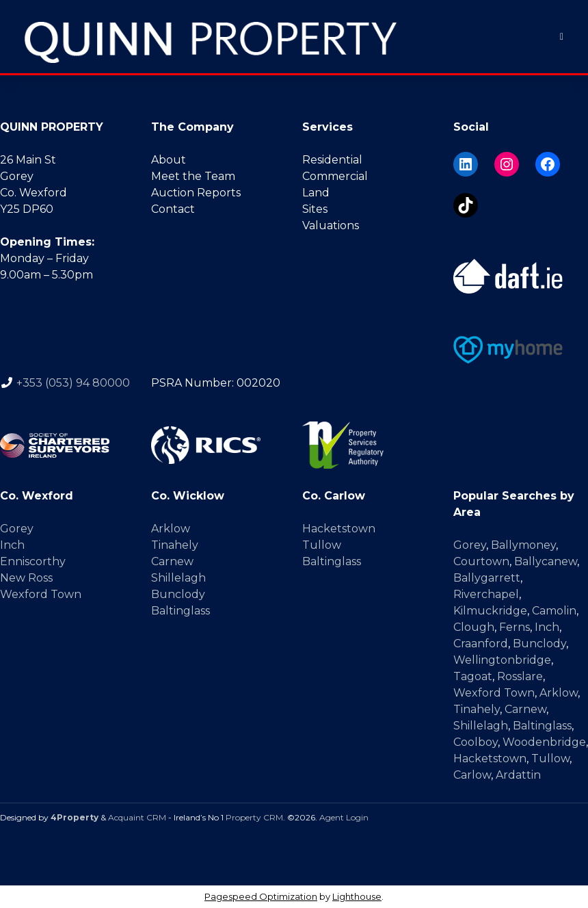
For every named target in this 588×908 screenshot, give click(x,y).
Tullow (322, 545)
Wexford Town (41, 594)
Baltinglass (181, 611)
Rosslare (520, 676)
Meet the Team (193, 176)
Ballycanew (546, 561)
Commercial (335, 176)
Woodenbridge (544, 742)
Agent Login (344, 817)
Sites (315, 209)
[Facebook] (548, 164)
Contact (173, 209)
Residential (332, 160)
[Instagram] (507, 164)
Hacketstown (339, 529)
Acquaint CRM (137, 817)
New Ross (26, 578)
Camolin (554, 611)
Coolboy (476, 742)
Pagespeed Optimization (261, 896)
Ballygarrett (487, 578)
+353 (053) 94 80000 (73, 383)
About (169, 160)
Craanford (481, 644)
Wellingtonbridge (502, 660)
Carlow (472, 775)
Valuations (331, 225)
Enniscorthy (33, 561)
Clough (474, 627)
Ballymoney (523, 545)
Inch (12, 545)
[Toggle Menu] (562, 37)
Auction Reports (196, 193)
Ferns (514, 627)
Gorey (17, 529)
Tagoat (473, 676)
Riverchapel (486, 594)
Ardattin (518, 775)
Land (316, 193)
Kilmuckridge (490, 611)
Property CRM (254, 817)
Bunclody (178, 594)
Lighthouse (357, 896)
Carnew (172, 561)
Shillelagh (178, 578)
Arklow (171, 529)
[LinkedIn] (466, 164)
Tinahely (175, 545)
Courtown (481, 561)
